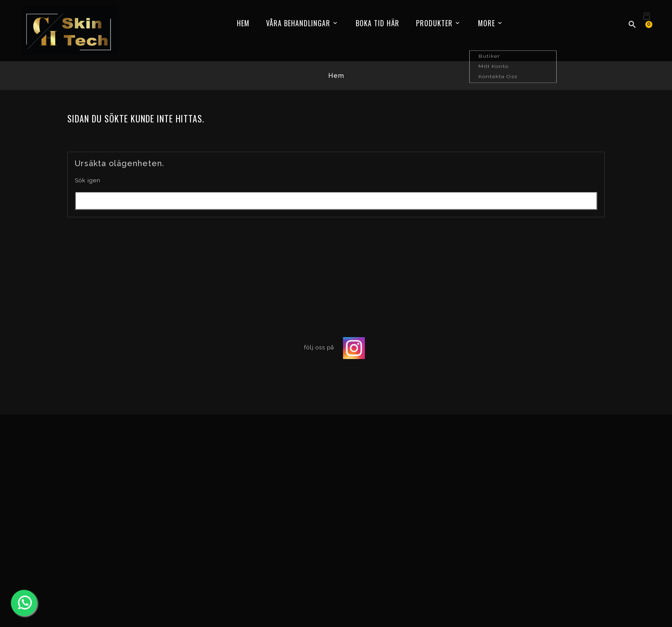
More (487, 23)
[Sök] (336, 201)
